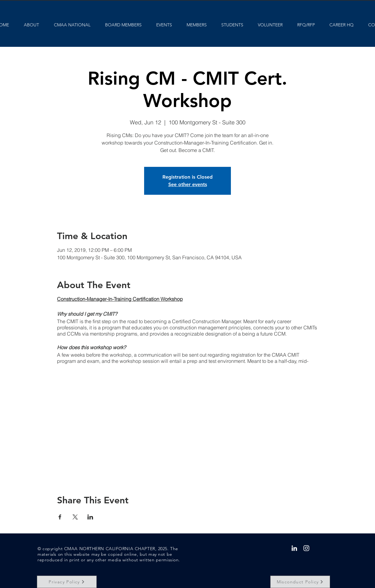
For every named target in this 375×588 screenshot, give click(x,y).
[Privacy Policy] (67, 582)
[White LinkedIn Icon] (294, 548)
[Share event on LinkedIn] (90, 517)
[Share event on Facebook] (60, 517)
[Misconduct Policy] (300, 582)
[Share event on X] (75, 517)
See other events (188, 184)
